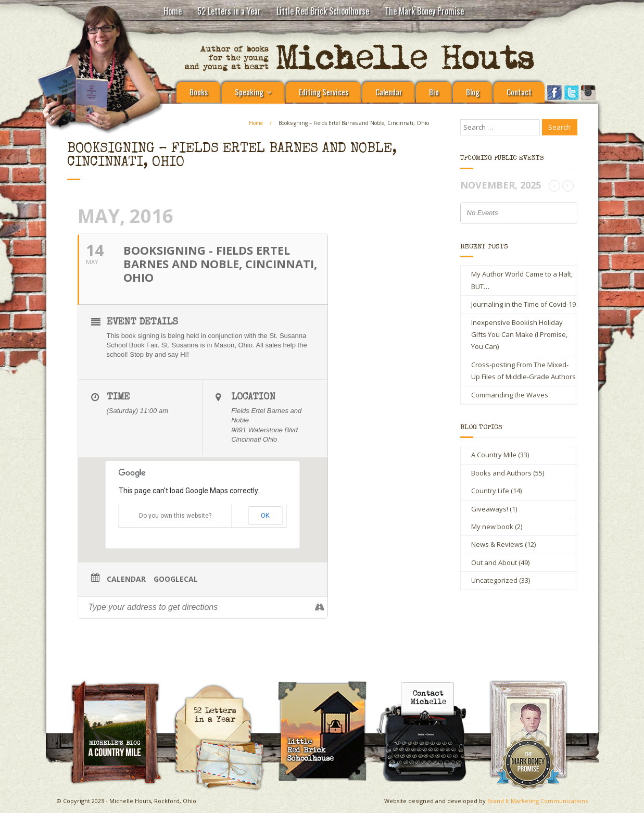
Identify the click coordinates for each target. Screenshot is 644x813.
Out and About (494, 562)
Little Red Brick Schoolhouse (323, 11)
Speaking (249, 92)
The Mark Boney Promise (424, 11)
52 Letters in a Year (229, 11)
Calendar (389, 92)
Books (199, 92)
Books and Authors (501, 473)
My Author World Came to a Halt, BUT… (522, 280)
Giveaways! (490, 509)
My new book (492, 527)
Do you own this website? (175, 516)
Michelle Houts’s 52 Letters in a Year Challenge (223, 688)
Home (173, 11)
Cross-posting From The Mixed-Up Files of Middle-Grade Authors (523, 371)
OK (265, 515)
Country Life (490, 491)
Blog (473, 92)
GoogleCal (176, 579)
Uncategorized (494, 580)
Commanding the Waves (510, 395)
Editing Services (324, 92)
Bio (434, 92)
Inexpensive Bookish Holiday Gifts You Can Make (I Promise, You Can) (519, 335)
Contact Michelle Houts (430, 684)
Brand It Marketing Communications (538, 801)
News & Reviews (497, 544)
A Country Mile (494, 455)
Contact (519, 92)
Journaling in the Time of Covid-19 (523, 304)
